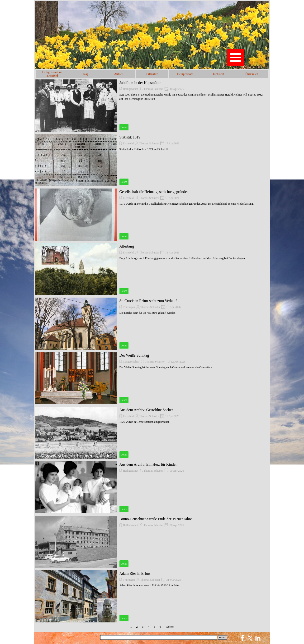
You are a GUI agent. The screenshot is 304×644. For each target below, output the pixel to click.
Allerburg (127, 246)
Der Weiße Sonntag (134, 355)
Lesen (124, 127)
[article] (152, 106)
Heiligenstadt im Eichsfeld (52, 74)
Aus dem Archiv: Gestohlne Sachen (147, 410)
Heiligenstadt (131, 89)
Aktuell (119, 74)
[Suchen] (159, 637)
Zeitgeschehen (131, 362)
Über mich (252, 74)
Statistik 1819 (130, 137)
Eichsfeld (218, 74)
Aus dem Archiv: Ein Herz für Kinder (148, 464)
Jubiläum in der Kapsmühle (140, 83)
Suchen (222, 637)
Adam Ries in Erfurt (135, 573)
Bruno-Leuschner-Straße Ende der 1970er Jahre (156, 519)
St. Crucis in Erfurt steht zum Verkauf (148, 301)
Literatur (152, 74)
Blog (85, 74)
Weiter (169, 627)
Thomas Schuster (154, 89)
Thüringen (129, 307)
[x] (250, 638)
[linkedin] (258, 638)
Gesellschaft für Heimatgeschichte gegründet (154, 192)
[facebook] (242, 638)
